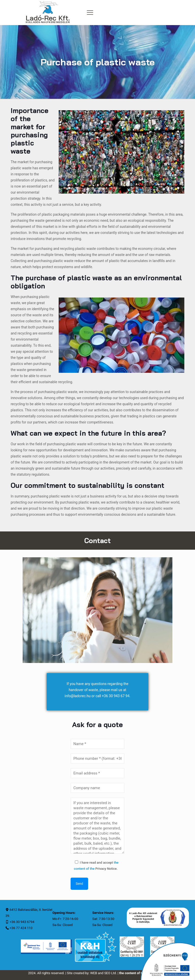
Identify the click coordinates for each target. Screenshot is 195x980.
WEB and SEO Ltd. (103, 973)
